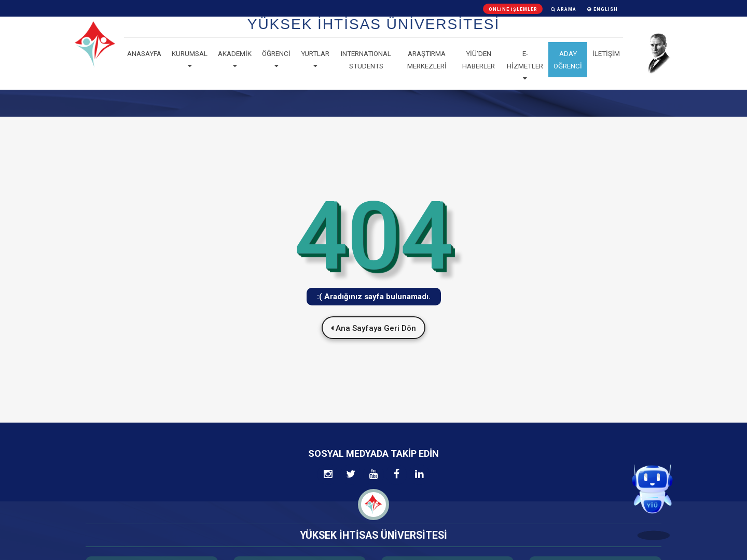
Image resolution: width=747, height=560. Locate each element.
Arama (564, 9)
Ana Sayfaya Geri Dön (374, 328)
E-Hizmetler (525, 66)
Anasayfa (144, 53)
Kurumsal (190, 60)
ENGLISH (603, 9)
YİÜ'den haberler (479, 60)
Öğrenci (276, 60)
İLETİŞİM (606, 53)
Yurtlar (315, 60)
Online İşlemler (513, 9)
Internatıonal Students (366, 60)
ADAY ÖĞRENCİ (568, 60)
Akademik (235, 60)
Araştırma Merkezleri (427, 60)
